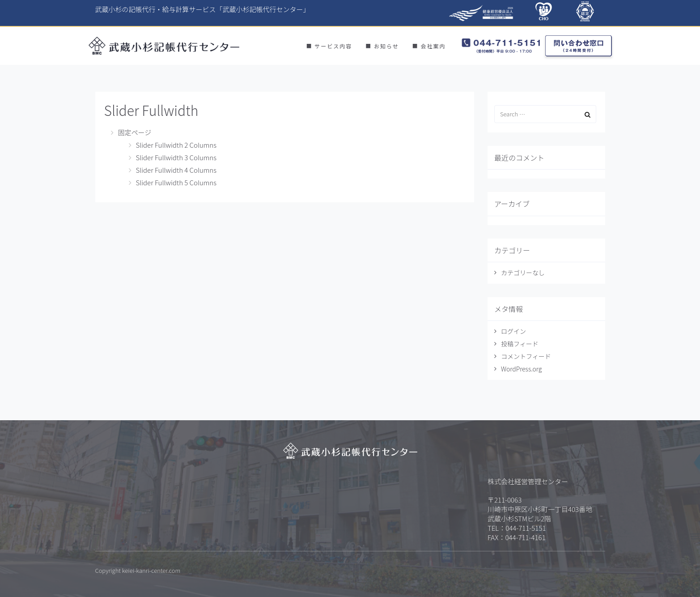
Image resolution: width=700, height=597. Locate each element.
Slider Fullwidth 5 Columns (176, 182)
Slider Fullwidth (151, 110)
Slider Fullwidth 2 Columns (176, 145)
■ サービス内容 (329, 46)
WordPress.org (521, 369)
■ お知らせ (382, 46)
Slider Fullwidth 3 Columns (176, 157)
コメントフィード (526, 356)
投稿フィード (520, 344)
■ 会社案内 (429, 46)
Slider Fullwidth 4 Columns (176, 170)
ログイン (513, 331)
